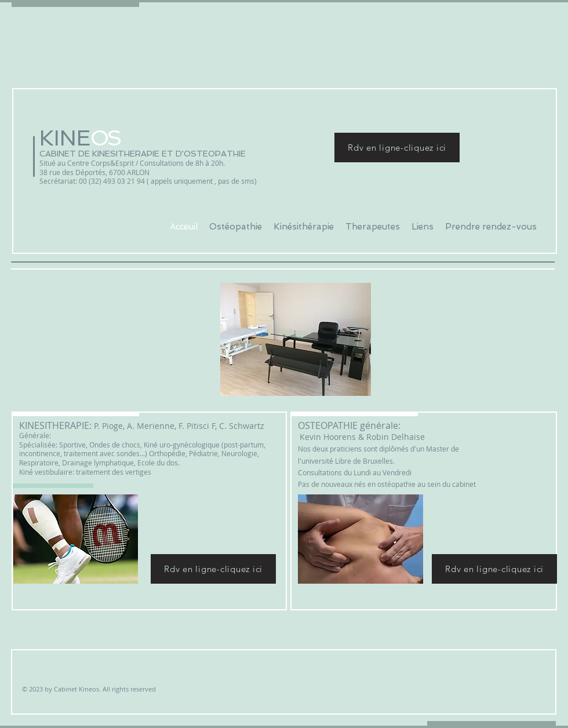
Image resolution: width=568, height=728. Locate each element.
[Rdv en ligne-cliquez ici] (397, 148)
